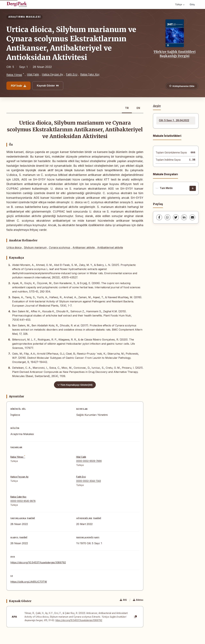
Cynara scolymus (60, 247)
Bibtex (138, 600)
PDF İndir (18, 86)
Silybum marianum (35, 247)
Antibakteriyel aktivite (110, 247)
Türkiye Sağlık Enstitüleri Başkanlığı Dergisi (175, 54)
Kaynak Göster (48, 86)
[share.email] (192, 217)
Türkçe (180, 4)
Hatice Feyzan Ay (52, 74)
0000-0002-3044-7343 (89, 481)
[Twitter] (176, 217)
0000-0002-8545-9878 (23, 501)
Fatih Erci (72, 74)
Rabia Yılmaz (14, 75)
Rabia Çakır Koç (90, 74)
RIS (123, 600)
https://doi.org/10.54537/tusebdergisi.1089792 (38, 562)
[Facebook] (159, 217)
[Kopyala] (135, 617)
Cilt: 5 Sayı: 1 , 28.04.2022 (174, 120)
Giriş (192, 4)
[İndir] (193, 188)
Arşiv (157, 106)
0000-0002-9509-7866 (89, 461)
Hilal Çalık (33, 74)
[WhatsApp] (168, 217)
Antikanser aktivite (84, 247)
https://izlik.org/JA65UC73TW (29, 582)
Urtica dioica (14, 247)
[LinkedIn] (184, 217)
